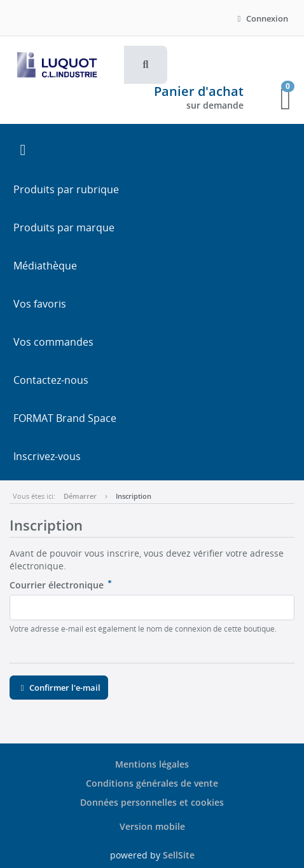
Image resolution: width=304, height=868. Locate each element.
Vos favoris (40, 304)
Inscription (134, 496)
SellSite (179, 855)
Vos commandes (53, 342)
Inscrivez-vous (47, 456)
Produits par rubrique (66, 189)
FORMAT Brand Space (65, 418)
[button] (146, 65)
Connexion (261, 18)
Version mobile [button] (152, 826)
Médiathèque (45, 266)
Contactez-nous (51, 380)
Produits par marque (64, 227)
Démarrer (80, 496)
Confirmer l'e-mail (59, 688)
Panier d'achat (199, 91)
